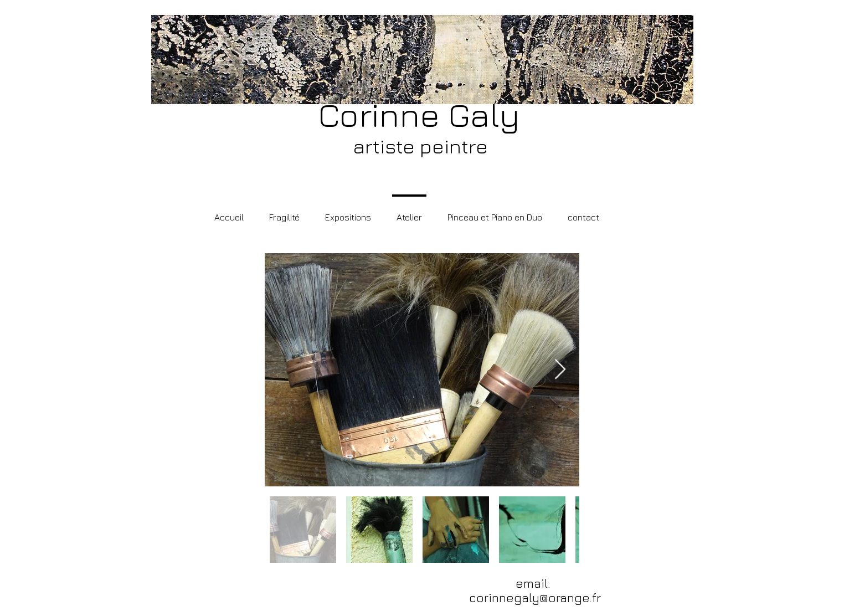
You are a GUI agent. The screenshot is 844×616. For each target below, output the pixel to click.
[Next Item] (560, 370)
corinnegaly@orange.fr (535, 598)
